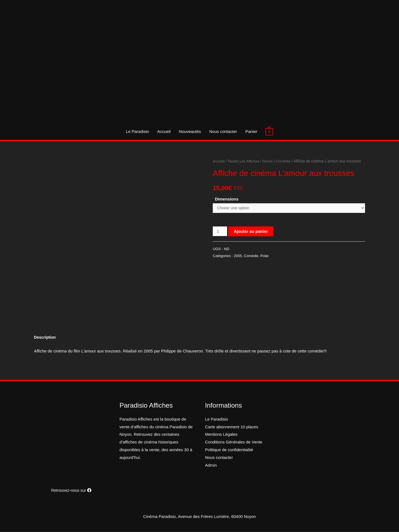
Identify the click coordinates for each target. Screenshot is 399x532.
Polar (266, 256)
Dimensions (227, 199)
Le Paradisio (137, 131)
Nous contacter (223, 131)
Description (45, 338)
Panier (251, 131)
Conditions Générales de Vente (234, 443)
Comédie (285, 161)
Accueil (164, 131)
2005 (238, 256)
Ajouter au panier (251, 232)
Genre (269, 161)
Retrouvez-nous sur (71, 491)
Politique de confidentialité (229, 450)
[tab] (45, 338)
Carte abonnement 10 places (232, 427)
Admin (211, 465)
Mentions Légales (221, 435)
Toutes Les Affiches (245, 161)
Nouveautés (190, 131)
